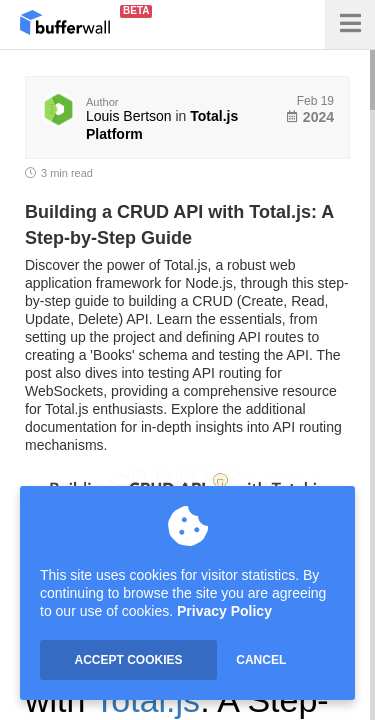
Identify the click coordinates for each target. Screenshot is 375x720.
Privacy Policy (224, 611)
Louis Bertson (129, 116)
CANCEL (261, 660)
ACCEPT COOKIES (128, 660)
